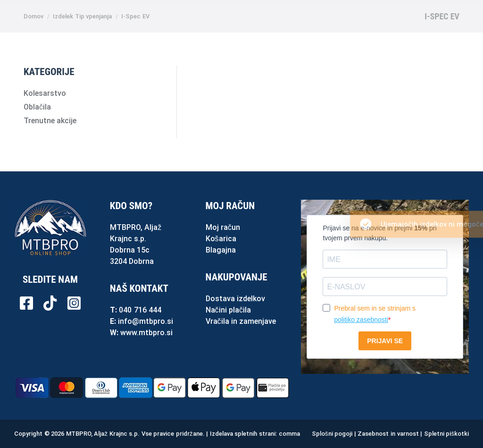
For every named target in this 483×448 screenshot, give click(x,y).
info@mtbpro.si (146, 321)
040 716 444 (140, 310)
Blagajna (221, 250)
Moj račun (223, 227)
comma (289, 434)
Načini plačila (228, 310)
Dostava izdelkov (235, 299)
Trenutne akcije (50, 121)
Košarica (221, 239)
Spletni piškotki (446, 434)
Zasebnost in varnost (388, 434)
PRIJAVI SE (385, 341)
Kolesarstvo (45, 93)
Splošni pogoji (332, 434)
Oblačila (37, 107)
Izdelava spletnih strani (243, 434)
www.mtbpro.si (146, 333)
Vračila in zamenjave (241, 321)
